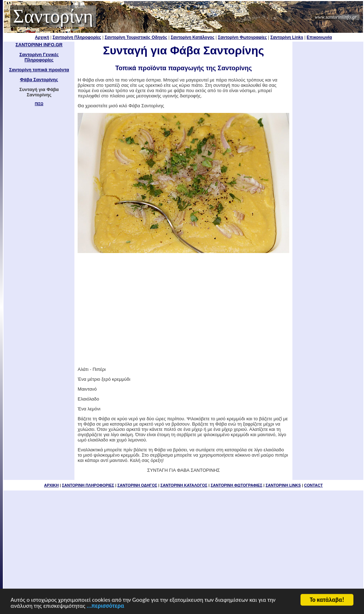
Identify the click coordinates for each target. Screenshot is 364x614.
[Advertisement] (183, 310)
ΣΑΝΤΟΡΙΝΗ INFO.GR (39, 45)
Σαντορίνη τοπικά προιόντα (39, 70)
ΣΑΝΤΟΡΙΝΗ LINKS (283, 485)
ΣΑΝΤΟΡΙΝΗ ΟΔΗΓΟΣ (137, 485)
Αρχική (42, 37)
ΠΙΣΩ (39, 104)
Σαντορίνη (53, 16)
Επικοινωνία (319, 37)
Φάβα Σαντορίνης (39, 80)
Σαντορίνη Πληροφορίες (77, 37)
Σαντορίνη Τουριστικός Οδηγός (136, 37)
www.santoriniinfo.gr (336, 17)
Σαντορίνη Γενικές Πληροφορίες (39, 57)
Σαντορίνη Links (287, 37)
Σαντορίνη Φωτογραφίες (242, 37)
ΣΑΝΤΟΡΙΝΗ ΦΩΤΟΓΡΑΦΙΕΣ (236, 485)
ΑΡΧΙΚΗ (51, 485)
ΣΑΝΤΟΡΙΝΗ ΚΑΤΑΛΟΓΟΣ (184, 485)
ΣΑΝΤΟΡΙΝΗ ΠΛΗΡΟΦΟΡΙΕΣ (88, 485)
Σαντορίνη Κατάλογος (193, 37)
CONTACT (313, 485)
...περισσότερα (105, 606)
